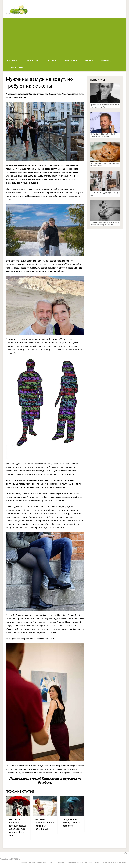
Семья (51, 60)
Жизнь (11, 60)
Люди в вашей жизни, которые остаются (71, 823)
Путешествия (15, 67)
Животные (71, 60)
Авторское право (57, 862)
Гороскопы (32, 60)
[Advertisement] (64, 38)
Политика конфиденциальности (32, 862)
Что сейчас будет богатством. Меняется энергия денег (105, 223)
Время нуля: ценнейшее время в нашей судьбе (105, 106)
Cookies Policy (123, 862)
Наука (89, 60)
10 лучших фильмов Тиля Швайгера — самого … (102, 135)
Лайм (2, 859)
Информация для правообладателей (84, 862)
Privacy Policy (108, 862)
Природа (107, 60)
